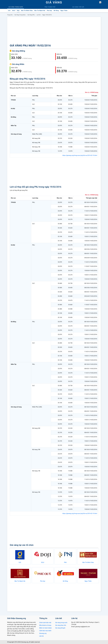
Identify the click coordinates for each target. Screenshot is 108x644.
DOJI (14, 11)
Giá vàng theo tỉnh (61, 625)
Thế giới (78, 7)
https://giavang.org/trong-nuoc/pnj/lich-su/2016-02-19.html (80, 155)
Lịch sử (39, 15)
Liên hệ (41, 636)
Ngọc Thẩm (64, 11)
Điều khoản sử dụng (45, 625)
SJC (9, 11)
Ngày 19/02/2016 (47, 15)
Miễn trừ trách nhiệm (45, 628)
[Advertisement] (54, 31)
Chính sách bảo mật (45, 623)
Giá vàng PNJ (31, 15)
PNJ (18, 11)
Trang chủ (10, 15)
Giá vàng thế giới (60, 628)
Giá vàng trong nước (20, 15)
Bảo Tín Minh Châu (27, 11)
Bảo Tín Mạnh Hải (40, 11)
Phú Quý (49, 11)
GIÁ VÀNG (54, 2)
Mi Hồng (56, 11)
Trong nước (16, 7)
